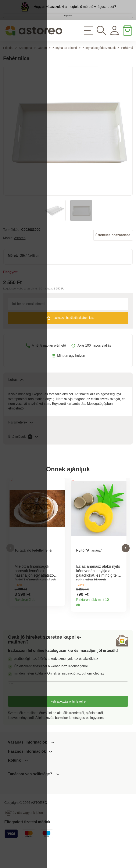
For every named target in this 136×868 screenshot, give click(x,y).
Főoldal (8, 62)
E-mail (16, 707)
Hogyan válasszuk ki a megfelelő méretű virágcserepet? (75, 9)
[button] (10, 565)
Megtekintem (68, 25)
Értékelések (23, 451)
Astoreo (20, 252)
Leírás (16, 394)
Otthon (42, 62)
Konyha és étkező (65, 62)
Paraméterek (21, 437)
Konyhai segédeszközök (99, 62)
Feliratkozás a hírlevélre (68, 722)
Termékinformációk (59, 618)
